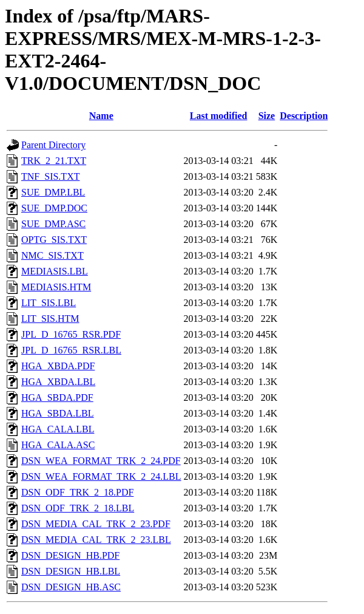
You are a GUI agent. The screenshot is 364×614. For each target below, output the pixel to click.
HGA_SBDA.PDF (57, 397)
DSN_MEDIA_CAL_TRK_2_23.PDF (96, 524)
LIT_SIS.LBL (49, 303)
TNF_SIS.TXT (50, 176)
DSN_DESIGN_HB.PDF (70, 555)
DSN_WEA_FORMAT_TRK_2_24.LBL (101, 476)
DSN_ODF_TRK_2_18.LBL (78, 508)
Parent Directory (53, 145)
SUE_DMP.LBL (53, 192)
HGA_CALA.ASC (58, 445)
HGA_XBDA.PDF (58, 366)
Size (267, 116)
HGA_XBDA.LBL (58, 382)
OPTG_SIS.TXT (54, 240)
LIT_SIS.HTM (50, 319)
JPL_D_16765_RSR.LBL (71, 350)
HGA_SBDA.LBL (58, 413)
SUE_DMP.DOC (54, 208)
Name (101, 116)
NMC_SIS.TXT (52, 255)
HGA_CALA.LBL (58, 429)
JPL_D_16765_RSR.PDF (71, 334)
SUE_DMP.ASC (53, 224)
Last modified (219, 116)
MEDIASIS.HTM (56, 287)
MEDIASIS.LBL (55, 271)
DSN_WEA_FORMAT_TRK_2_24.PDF (101, 461)
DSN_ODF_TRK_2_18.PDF (77, 492)
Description (304, 116)
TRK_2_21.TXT (54, 161)
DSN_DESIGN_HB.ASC (71, 587)
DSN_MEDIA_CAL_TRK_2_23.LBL (96, 540)
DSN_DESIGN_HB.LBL (71, 571)
